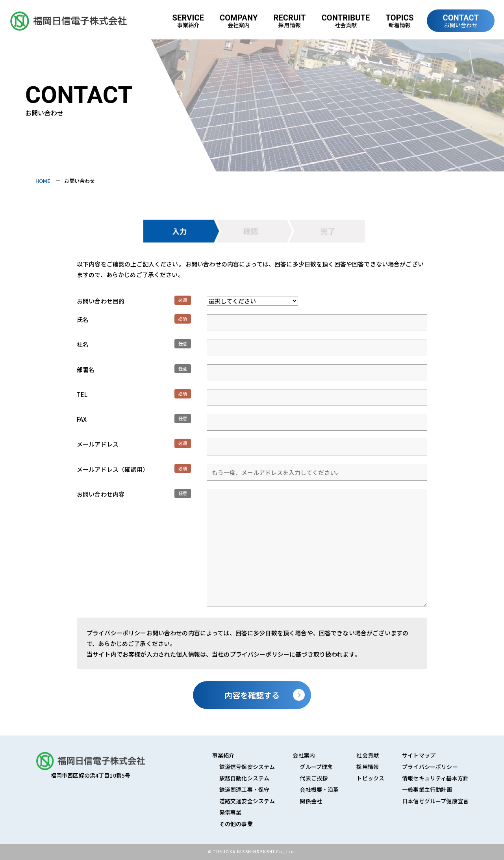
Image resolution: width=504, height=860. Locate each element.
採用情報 (368, 767)
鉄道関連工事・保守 (244, 789)
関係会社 (311, 801)
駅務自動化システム (244, 778)
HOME (43, 181)
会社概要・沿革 (319, 789)
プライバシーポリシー (430, 767)
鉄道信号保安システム (247, 767)
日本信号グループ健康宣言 (435, 801)
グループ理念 (316, 767)
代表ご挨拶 (314, 778)
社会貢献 (368, 755)
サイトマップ (419, 755)
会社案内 (304, 755)
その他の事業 (236, 824)
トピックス (370, 778)
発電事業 (231, 812)
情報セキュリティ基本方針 (435, 778)
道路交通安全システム (247, 801)
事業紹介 (223, 755)
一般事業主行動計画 (427, 789)
